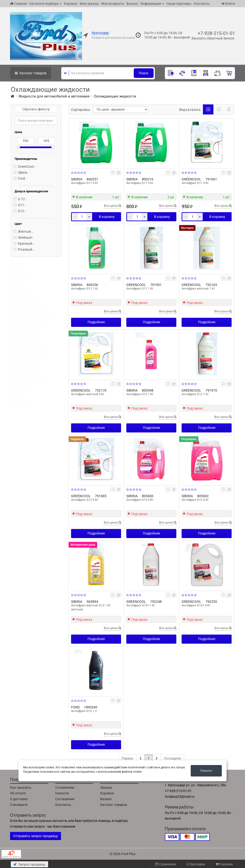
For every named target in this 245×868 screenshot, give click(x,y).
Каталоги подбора (44, 4)
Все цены (112, 206)
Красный (25, 243)
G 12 (21, 199)
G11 (21, 205)
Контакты (202, 4)
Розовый (25, 249)
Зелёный (25, 237)
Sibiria (22, 173)
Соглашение (65, 799)
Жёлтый (24, 232)
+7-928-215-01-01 (216, 33)
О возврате (19, 805)
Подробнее (96, 322)
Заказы (106, 787)
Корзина (71, 4)
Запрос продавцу (29, 864)
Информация (151, 4)
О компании (65, 787)
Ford (21, 178)
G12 (21, 211)
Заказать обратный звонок (213, 38)
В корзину (107, 217)
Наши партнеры (179, 4)
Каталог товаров (114, 805)
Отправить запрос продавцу (36, 836)
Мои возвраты (113, 4)
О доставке (19, 799)
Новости (62, 793)
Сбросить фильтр (36, 109)
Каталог (31, 73)
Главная (19, 4)
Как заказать (21, 787)
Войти (228, 4)
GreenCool (26, 167)
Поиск (144, 73)
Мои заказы (89, 4)
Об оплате (18, 793)
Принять (206, 771)
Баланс (132, 4)
